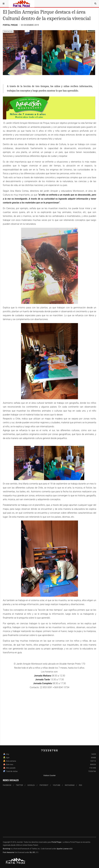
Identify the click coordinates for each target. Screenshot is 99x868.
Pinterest (44, 785)
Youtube (57, 785)
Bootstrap (7, 849)
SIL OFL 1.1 (34, 852)
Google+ (31, 785)
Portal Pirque (56, 842)
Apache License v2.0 (64, 849)
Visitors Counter (49, 776)
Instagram (70, 785)
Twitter (19, 785)
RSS (81, 785)
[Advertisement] (49, 813)
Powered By (16, 861)
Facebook (7, 785)
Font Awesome (9, 852)
